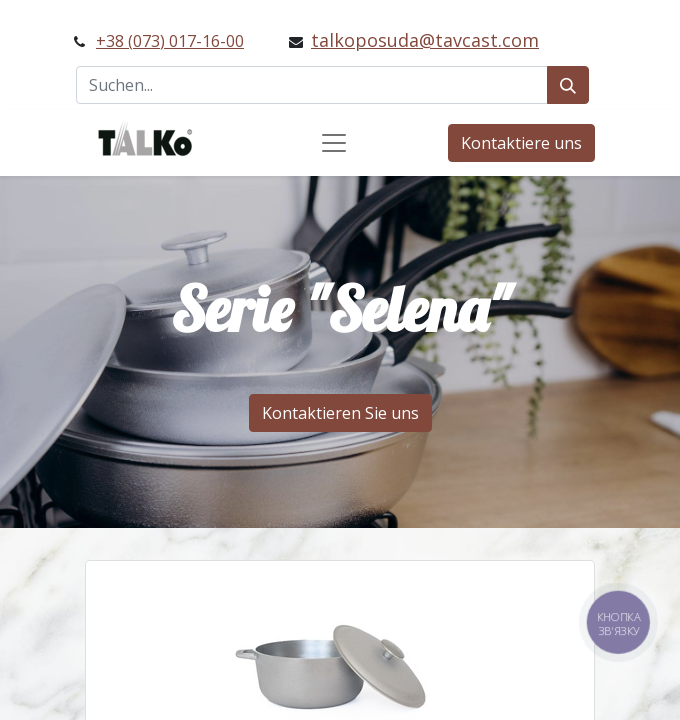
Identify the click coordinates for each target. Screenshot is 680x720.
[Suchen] (568, 85)
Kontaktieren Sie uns (340, 413)
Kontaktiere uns (521, 143)
